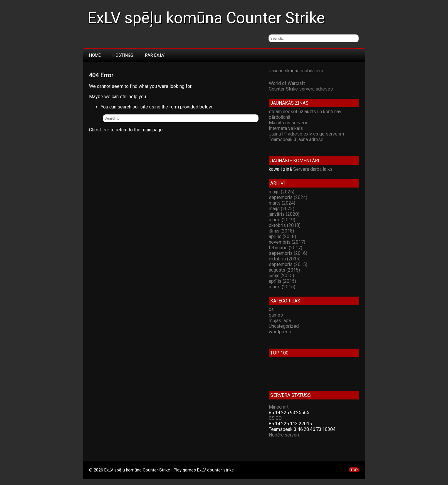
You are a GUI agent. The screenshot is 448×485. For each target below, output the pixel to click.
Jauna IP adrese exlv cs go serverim (306, 134)
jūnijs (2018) (281, 231)
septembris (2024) (288, 197)
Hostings (123, 55)
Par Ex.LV (155, 55)
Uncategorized (284, 326)
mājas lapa (280, 321)
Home (95, 55)
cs (271, 309)
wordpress (280, 332)
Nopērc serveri (284, 435)
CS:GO (275, 418)
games (276, 315)
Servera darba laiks (313, 169)
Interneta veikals (286, 128)
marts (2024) (282, 203)
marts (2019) (282, 220)
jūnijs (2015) (281, 276)
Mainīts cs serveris (289, 123)
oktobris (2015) (285, 259)
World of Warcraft (287, 83)
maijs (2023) (282, 209)
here (105, 130)
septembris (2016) (288, 253)
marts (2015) (282, 287)
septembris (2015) (288, 264)
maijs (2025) (282, 192)
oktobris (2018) (285, 225)
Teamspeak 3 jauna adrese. (297, 139)
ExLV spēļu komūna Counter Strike (206, 18)
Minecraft (279, 407)
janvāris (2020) (284, 214)
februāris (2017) (286, 248)
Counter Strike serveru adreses (301, 89)
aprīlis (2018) (282, 236)
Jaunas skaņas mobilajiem (296, 71)
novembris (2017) (287, 242)
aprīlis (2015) (282, 281)
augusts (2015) (284, 270)
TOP (354, 470)
